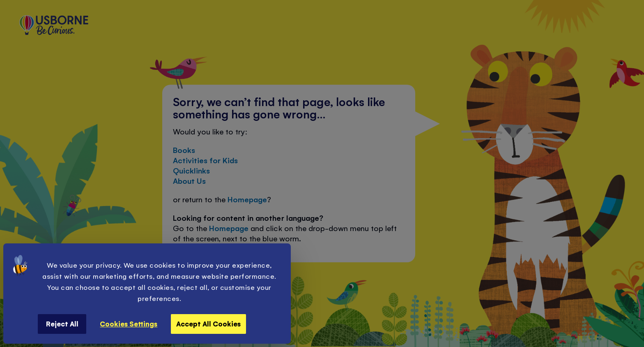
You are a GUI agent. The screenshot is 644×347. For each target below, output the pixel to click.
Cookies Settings (129, 324)
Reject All (62, 324)
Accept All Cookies (208, 324)
